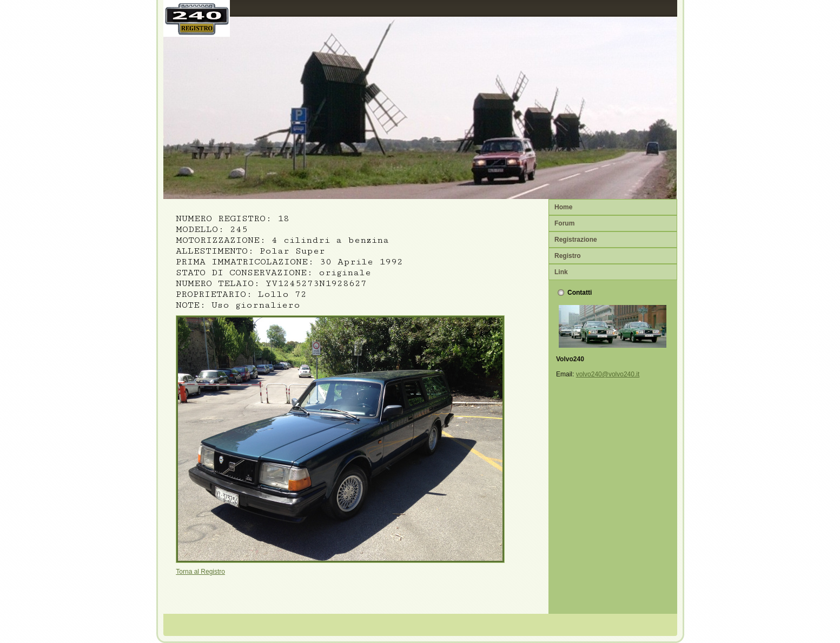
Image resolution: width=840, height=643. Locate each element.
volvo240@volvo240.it (608, 374)
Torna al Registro (200, 572)
